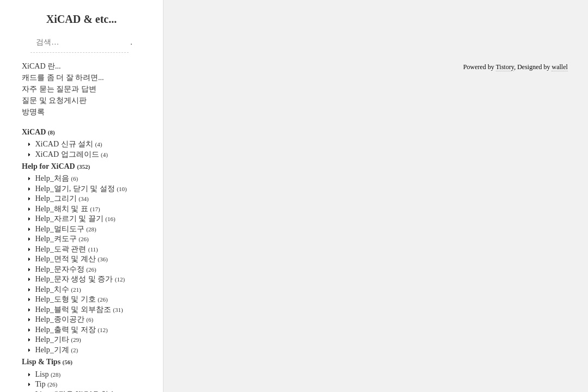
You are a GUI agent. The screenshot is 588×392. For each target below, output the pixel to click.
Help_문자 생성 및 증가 (79, 279)
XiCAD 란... (41, 66)
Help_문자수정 (65, 269)
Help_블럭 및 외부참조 (78, 310)
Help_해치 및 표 (67, 209)
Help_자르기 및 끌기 (74, 219)
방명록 (33, 112)
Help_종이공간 (63, 319)
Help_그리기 (61, 198)
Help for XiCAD (56, 166)
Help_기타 (57, 339)
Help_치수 (57, 289)
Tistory (505, 67)
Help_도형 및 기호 (71, 299)
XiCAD (38, 132)
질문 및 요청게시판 (54, 100)
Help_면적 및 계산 (71, 259)
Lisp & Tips (47, 362)
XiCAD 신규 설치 (68, 144)
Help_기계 (56, 350)
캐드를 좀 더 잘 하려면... (63, 78)
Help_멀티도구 (65, 229)
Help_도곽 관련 (66, 249)
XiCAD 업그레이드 (71, 154)
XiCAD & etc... (81, 19)
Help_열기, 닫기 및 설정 (80, 189)
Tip (45, 384)
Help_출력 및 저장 (71, 330)
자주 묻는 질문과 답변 (59, 89)
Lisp (47, 374)
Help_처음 (56, 178)
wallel (559, 67)
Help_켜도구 (61, 239)
